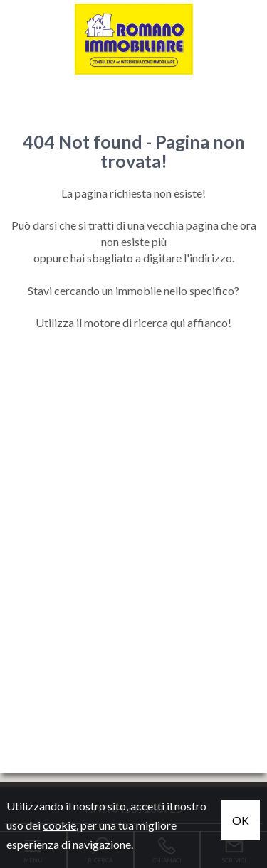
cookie (59, 825)
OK (241, 820)
